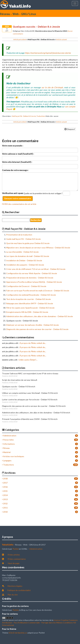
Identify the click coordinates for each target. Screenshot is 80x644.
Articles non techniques (13, 456)
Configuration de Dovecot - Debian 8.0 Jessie (26, 286)
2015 (5, 491)
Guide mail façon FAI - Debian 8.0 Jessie (23, 239)
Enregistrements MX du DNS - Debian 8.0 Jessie (27, 312)
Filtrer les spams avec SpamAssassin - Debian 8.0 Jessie (30, 308)
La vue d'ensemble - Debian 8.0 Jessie (22, 252)
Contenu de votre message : (15, 170)
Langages (7, 461)
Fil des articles (14, 555)
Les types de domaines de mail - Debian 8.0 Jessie (28, 256)
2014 (5, 495)
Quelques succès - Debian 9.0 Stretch (19, 386)
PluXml (16, 549)
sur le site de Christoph (52, 87)
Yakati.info (20, 6)
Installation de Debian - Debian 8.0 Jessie (24, 260)
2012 (5, 503)
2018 (5, 479)
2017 (5, 483)
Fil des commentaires (17, 559)
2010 (5, 512)
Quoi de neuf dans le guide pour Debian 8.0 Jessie (28, 243)
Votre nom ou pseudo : (13, 146)
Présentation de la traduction (19, 235)
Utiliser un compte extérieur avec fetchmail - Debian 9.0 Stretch (30, 393)
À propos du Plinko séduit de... (33, 343)
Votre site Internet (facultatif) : (17, 162)
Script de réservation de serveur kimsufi (20, 380)
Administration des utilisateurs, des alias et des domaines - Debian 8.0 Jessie (40, 316)
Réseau (6, 448)
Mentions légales (15, 586)
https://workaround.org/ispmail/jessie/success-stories (48, 53)
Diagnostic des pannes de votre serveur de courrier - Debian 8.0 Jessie (37, 329)
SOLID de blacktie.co (18, 633)
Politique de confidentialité (19, 590)
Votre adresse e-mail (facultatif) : (18, 154)
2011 (5, 508)
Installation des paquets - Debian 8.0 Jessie (25, 265)
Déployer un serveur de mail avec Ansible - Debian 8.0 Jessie (32, 325)
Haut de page (14, 563)
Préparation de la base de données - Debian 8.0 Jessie (30, 278)
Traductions (41, 116)
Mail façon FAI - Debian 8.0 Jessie (24, 116)
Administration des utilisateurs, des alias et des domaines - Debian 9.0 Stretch (36, 413)
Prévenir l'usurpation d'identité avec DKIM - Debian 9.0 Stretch (30, 419)
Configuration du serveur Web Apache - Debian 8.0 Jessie (32, 273)
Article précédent (20, 39)
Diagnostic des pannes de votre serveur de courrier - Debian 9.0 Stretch (34, 406)
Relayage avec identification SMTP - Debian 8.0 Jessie (30, 303)
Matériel (6, 452)
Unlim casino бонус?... (28, 360)
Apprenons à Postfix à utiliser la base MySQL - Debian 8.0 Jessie (34, 282)
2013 (5, 499)
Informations (8, 444)
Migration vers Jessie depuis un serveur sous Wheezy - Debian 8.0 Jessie (38, 248)
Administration (9, 436)
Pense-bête (8, 440)
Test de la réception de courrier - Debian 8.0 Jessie (28, 299)
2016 (5, 487)
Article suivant (61, 39)
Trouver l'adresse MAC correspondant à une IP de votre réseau (30, 373)
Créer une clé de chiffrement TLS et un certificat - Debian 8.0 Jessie (36, 269)
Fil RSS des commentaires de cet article (19, 204)
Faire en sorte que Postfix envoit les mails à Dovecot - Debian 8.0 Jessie (38, 291)
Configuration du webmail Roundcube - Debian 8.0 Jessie (31, 295)
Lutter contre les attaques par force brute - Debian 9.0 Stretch (30, 400)
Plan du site (13, 595)
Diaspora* (70, 129)
